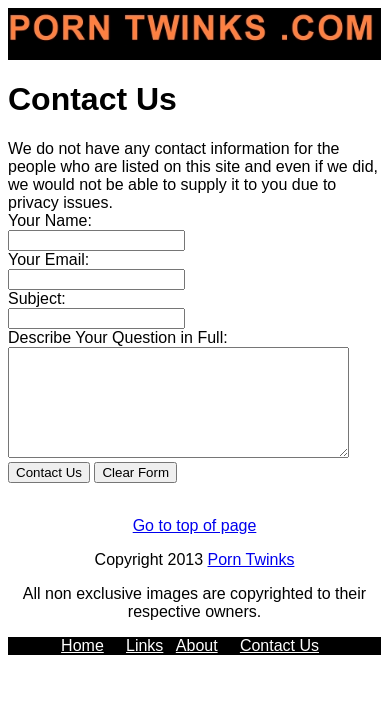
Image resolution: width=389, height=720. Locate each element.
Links (144, 666)
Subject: (37, 298)
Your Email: (48, 259)
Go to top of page (195, 546)
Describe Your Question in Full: (118, 337)
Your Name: (50, 220)
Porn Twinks (251, 580)
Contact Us (279, 666)
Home (82, 666)
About (197, 666)
